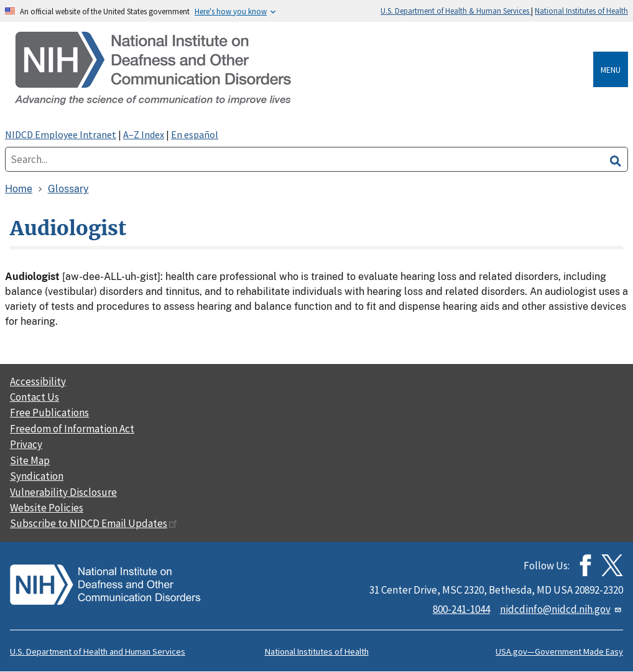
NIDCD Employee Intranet (61, 134)
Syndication (37, 476)
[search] (616, 159)
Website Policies (47, 508)
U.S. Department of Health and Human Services (98, 651)
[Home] (302, 69)
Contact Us (35, 397)
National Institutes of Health (581, 11)
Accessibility (38, 381)
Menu (611, 70)
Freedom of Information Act (72, 429)
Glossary (68, 189)
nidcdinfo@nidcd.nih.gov (561, 609)
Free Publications (49, 413)
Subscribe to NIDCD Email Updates (94, 523)
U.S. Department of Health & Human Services (456, 11)
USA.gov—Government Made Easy (559, 651)
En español (195, 134)
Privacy (26, 444)
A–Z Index (144, 134)
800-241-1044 (461, 609)
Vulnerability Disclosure (63, 492)
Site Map (30, 460)
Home (19, 189)
